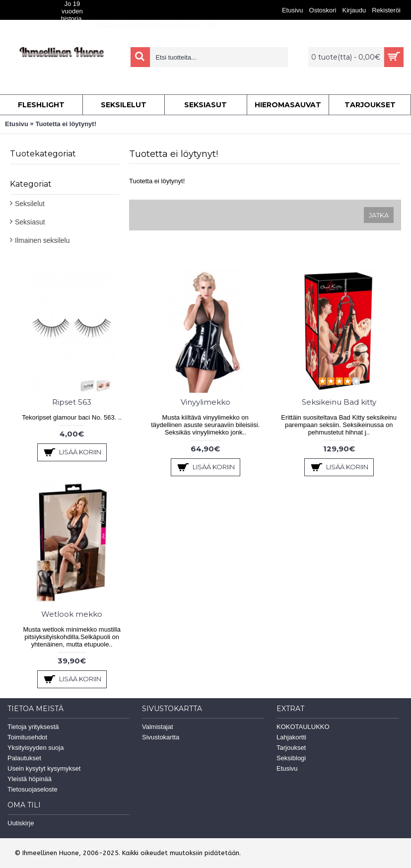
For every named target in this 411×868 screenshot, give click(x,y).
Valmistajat (158, 727)
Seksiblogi (291, 758)
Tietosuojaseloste (33, 789)
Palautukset (24, 758)
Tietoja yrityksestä (33, 727)
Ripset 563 (72, 402)
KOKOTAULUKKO (303, 727)
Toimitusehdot (27, 737)
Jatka (379, 215)
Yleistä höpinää (30, 779)
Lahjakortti (291, 737)
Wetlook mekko (72, 614)
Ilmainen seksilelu (42, 240)
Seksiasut (30, 222)
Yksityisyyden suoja (35, 748)
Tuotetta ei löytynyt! (66, 124)
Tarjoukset (291, 748)
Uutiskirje (21, 823)
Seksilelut (30, 204)
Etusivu (17, 124)
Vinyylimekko (205, 402)
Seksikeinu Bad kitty (339, 402)
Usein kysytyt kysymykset (44, 768)
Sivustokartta (161, 737)
